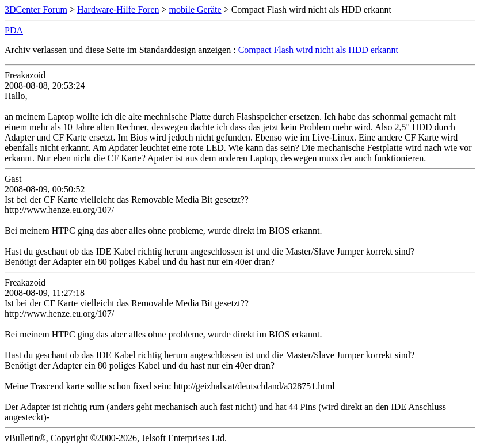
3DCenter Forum (36, 10)
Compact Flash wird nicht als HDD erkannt (318, 50)
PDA (14, 30)
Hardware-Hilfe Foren (118, 10)
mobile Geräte (195, 10)
